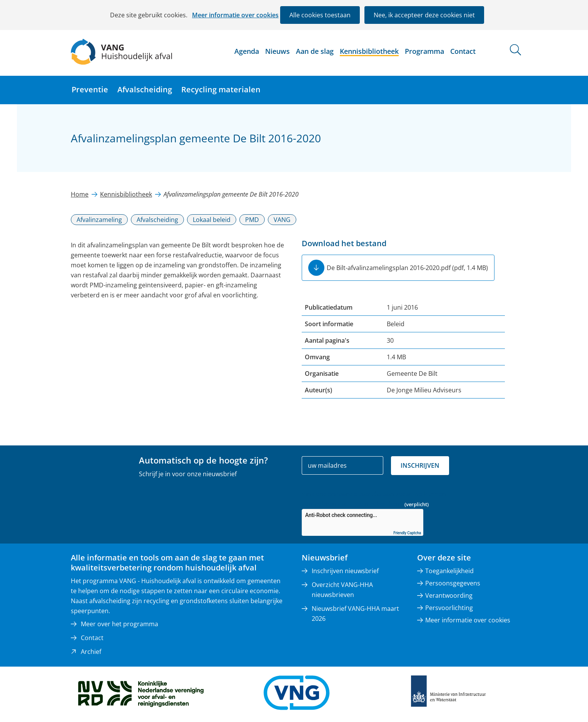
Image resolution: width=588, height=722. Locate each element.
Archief (91, 652)
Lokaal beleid (212, 220)
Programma (424, 51)
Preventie (90, 89)
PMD (252, 220)
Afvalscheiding (145, 89)
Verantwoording (449, 595)
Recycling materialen (221, 89)
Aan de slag (315, 51)
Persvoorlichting (449, 608)
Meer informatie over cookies (235, 15)
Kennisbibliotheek (369, 51)
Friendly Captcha (407, 533)
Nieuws (277, 51)
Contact (463, 51)
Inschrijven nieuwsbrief (345, 571)
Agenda (247, 51)
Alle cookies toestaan (320, 15)
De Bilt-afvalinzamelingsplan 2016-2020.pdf (407, 268)
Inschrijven (420, 465)
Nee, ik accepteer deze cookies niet (424, 15)
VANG (282, 220)
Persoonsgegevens (453, 583)
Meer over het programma (119, 624)
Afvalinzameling (99, 220)
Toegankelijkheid (449, 571)
